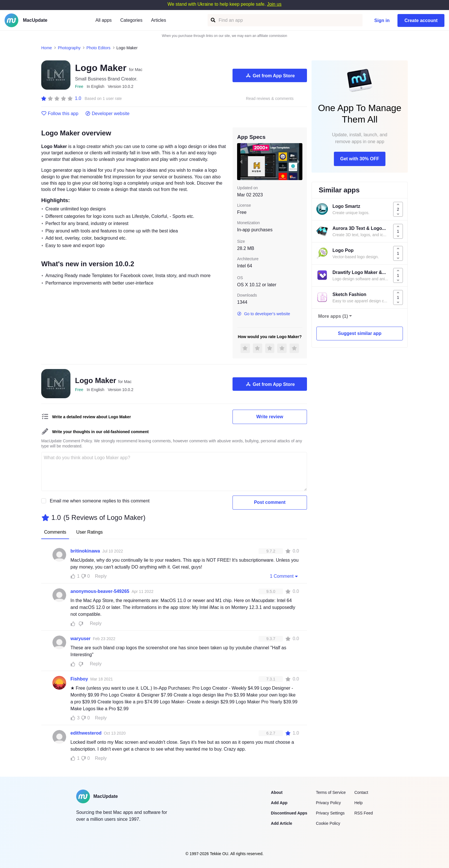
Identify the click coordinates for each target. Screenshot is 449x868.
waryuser (80, 639)
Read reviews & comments (270, 99)
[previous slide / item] (241, 161)
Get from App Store (270, 76)
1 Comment (284, 576)
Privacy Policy (328, 803)
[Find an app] (213, 20)
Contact (361, 792)
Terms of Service (331, 792)
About (277, 792)
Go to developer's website (264, 314)
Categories (131, 20)
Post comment (270, 502)
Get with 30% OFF (360, 159)
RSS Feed (364, 813)
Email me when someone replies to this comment (100, 501)
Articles (158, 20)
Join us (274, 4)
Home (47, 48)
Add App (279, 803)
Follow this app (60, 114)
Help (358, 803)
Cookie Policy (328, 823)
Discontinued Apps (289, 813)
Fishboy (79, 679)
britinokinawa (85, 551)
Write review (270, 417)
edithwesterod (86, 733)
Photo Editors (99, 48)
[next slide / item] (298, 161)
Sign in (382, 20)
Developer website (108, 114)
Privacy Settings (330, 813)
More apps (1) (333, 316)
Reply (101, 576)
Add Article (281, 823)
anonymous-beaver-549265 (100, 591)
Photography (69, 48)
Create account (421, 20)
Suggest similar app (360, 333)
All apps (104, 20)
